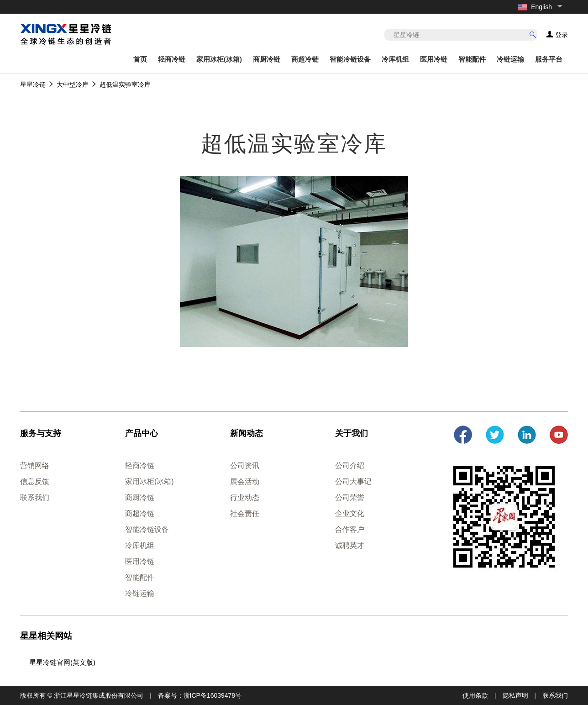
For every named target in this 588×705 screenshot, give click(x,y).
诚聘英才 (350, 545)
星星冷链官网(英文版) (62, 662)
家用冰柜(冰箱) (219, 59)
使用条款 (475, 695)
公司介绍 (350, 466)
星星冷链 (33, 84)
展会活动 (245, 481)
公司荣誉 (350, 497)
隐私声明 (515, 695)
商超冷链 (305, 59)
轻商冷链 (172, 59)
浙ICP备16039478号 (213, 695)
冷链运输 (510, 59)
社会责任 (245, 513)
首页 (140, 59)
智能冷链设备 (350, 59)
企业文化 (350, 513)
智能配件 (472, 59)
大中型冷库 (73, 84)
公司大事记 (353, 481)
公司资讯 (245, 466)
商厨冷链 (267, 59)
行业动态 (245, 497)
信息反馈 (35, 481)
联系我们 (35, 497)
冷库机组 (395, 59)
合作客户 (350, 529)
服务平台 (549, 59)
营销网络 (35, 466)
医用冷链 (434, 59)
